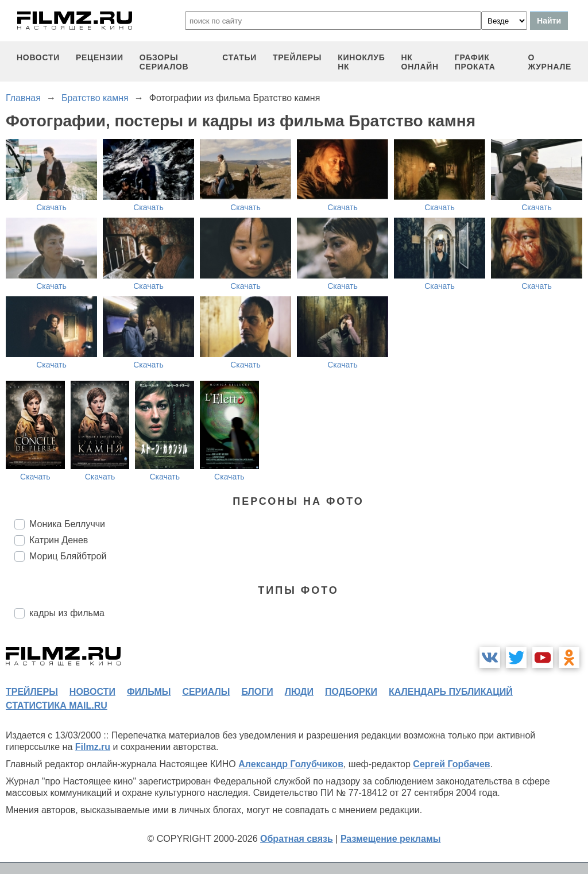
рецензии (100, 57)
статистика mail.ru (57, 705)
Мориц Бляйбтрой (68, 556)
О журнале (550, 62)
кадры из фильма (67, 613)
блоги (257, 692)
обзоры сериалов (164, 62)
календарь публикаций (451, 692)
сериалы (206, 692)
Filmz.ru (93, 747)
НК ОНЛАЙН (420, 62)
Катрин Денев (59, 540)
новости (38, 57)
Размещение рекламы (391, 839)
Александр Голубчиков (291, 764)
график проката (475, 62)
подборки (351, 692)
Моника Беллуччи (67, 524)
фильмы (149, 692)
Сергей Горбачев (451, 764)
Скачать (51, 207)
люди (299, 692)
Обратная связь (297, 839)
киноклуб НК (361, 62)
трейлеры (297, 57)
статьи (239, 57)
